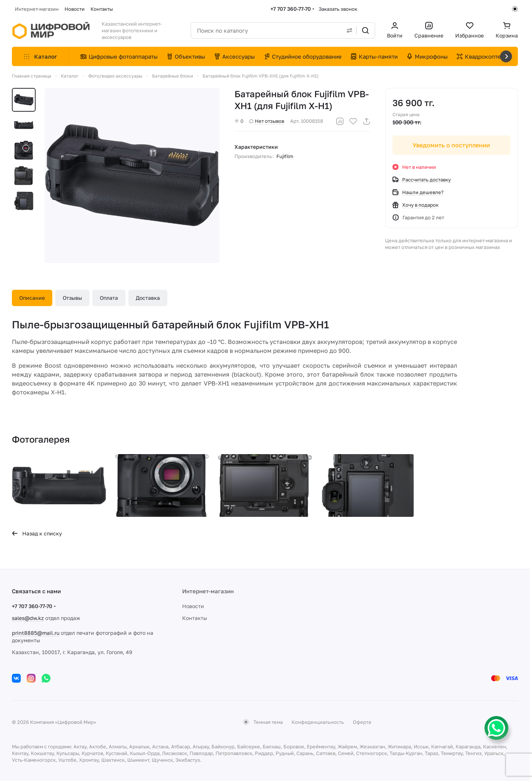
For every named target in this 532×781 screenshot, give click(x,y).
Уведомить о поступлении (452, 145)
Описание (32, 298)
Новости (193, 606)
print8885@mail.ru (36, 633)
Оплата (109, 298)
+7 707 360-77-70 (291, 9)
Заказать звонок (338, 9)
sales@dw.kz (28, 618)
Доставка (148, 298)
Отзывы (72, 298)
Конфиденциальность (318, 722)
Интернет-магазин (208, 591)
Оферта (362, 722)
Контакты (195, 618)
